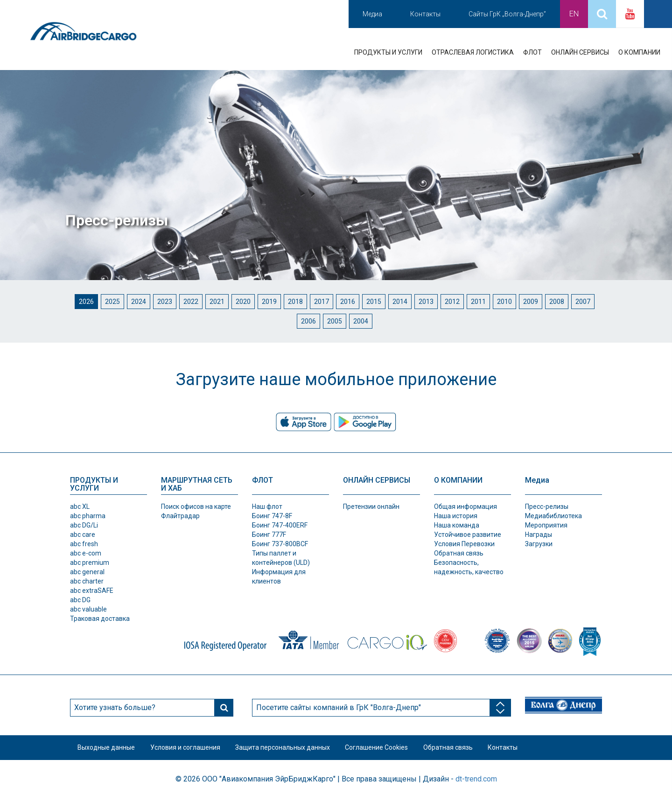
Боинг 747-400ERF (280, 525)
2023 (165, 302)
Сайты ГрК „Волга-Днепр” (507, 14)
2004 (361, 321)
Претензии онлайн (371, 507)
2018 (295, 302)
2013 (426, 302)
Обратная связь (459, 553)
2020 (243, 302)
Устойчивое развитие (468, 535)
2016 (348, 302)
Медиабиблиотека (553, 516)
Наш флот (267, 507)
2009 (531, 302)
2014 (400, 302)
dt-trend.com (476, 782)
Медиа (372, 14)
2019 (269, 302)
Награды (539, 535)
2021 (217, 302)
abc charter (87, 581)
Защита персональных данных (291, 749)
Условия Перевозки (464, 544)
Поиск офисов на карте (196, 507)
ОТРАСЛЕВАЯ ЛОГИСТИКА (473, 52)
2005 (335, 321)
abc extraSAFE (92, 591)
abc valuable (88, 609)
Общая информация (465, 507)
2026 (86, 302)
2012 (452, 302)
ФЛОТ (532, 52)
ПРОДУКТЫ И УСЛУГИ (388, 52)
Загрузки (539, 544)
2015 (374, 302)
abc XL (80, 507)
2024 (139, 302)
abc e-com (86, 553)
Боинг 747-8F (272, 516)
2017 (322, 302)
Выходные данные (108, 749)
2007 (583, 302)
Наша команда (457, 525)
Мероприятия (546, 525)
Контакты (425, 14)
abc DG (80, 600)
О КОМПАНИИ (639, 52)
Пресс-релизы (547, 507)
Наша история (456, 516)
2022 (191, 302)
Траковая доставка (100, 619)
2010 (504, 302)
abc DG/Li (84, 525)
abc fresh (84, 544)
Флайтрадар (180, 516)
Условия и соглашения (190, 749)
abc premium (90, 563)
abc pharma (88, 516)
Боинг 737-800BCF (280, 544)
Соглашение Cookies (389, 749)
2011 (478, 302)
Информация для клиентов (279, 577)
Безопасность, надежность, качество (469, 567)
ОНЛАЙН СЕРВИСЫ (580, 52)
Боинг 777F (269, 535)
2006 (308, 321)
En (574, 14)
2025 (112, 302)
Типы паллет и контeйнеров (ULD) (281, 558)
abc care (83, 535)
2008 (557, 302)
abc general (87, 572)
